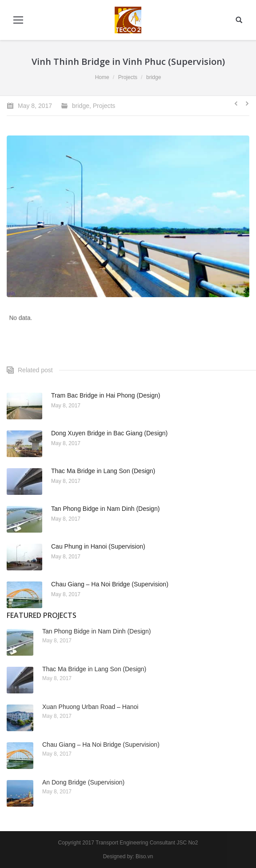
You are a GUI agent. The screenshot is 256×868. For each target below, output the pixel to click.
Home (102, 77)
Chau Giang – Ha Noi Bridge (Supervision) (110, 584)
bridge (154, 77)
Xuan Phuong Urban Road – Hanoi (90, 707)
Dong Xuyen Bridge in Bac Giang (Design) (109, 433)
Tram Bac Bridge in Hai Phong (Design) (106, 395)
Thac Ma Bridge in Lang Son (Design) (103, 471)
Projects (128, 77)
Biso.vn (144, 856)
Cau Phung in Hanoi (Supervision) (98, 546)
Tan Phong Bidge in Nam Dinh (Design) (105, 509)
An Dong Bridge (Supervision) (83, 782)
